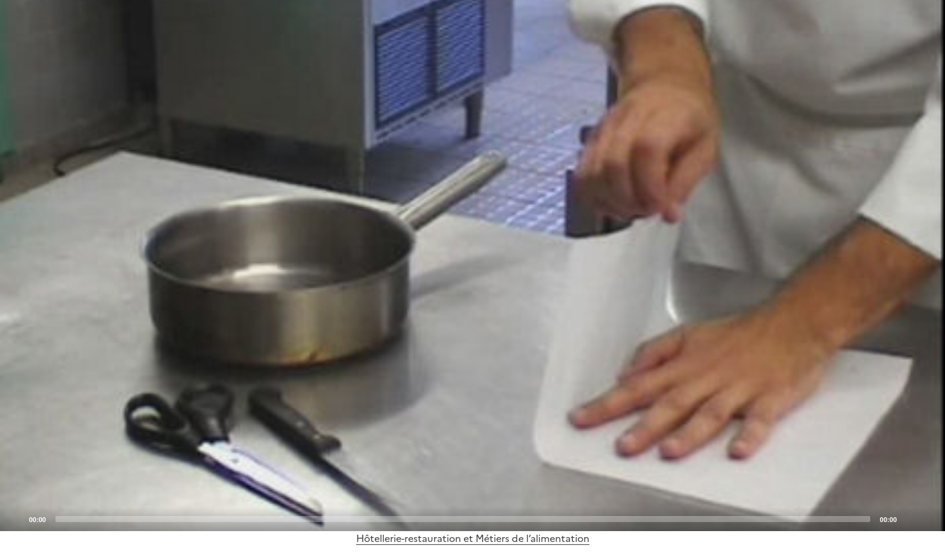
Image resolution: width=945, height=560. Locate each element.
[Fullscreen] (929, 518)
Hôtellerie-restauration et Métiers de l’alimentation (473, 538)
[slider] (463, 519)
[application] (472, 266)
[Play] (472, 266)
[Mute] (909, 518)
